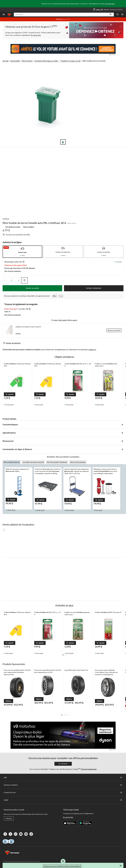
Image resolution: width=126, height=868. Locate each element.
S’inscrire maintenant (89, 769)
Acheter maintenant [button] (94, 288)
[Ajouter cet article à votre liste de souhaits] (24, 280)
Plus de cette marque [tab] (78, 462)
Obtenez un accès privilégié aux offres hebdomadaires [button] (62, 866)
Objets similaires (29, 227)
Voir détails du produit (13, 227)
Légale (63, 800)
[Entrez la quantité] (12, 280)
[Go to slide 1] (63, 142)
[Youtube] (21, 834)
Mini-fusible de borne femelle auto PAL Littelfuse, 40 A (34, 223)
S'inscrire (9, 819)
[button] (111, 15)
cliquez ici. (92, 349)
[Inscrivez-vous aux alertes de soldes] (16, 234)
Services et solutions (63, 785)
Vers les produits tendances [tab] (57, 462)
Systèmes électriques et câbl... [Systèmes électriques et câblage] (47, 61)
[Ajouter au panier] (114, 330)
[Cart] (122, 15)
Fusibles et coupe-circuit (71, 61)
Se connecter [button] (63, 764)
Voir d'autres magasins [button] (13, 271)
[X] (10, 834)
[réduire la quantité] (19, 280)
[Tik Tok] (31, 834)
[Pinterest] (26, 834)
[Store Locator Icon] (94, 10)
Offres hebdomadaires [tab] (12, 462)
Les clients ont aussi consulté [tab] (33, 462)
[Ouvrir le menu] (4, 15)
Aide (63, 777)
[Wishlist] (118, 15)
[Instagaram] (16, 834)
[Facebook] (5, 834)
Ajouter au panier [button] (32, 288)
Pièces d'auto (27, 61)
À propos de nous (63, 792)
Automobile (15, 61)
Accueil (5, 61)
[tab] (22, 252)
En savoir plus (110, 4)
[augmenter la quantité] (5, 280)
